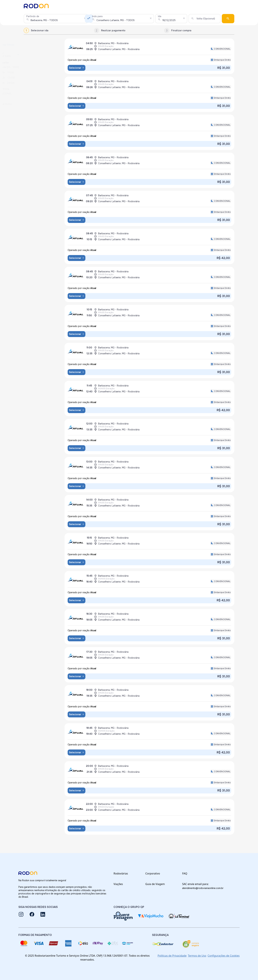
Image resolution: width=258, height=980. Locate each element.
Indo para (97, 16)
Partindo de (33, 16)
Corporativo (153, 873)
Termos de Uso (197, 956)
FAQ (185, 873)
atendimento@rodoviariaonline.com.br (203, 888)
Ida (160, 16)
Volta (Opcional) (206, 19)
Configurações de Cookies (224, 956)
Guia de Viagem (155, 884)
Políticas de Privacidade (172, 956)
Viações (118, 884)
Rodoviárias (121, 873)
